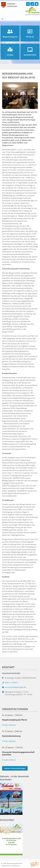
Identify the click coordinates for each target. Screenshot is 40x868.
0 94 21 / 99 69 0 (11, 683)
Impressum (16, 866)
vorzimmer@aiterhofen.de (15, 687)
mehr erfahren (9, 725)
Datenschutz (6, 866)
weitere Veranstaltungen (15, 768)
